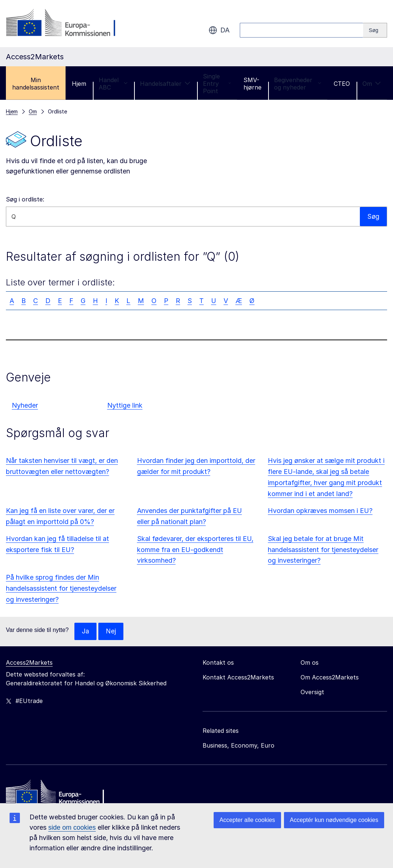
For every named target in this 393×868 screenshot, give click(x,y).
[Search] (375, 30)
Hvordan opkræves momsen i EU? (320, 511)
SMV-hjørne (252, 84)
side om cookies (72, 827)
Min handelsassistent (36, 84)
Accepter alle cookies (247, 820)
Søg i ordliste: (25, 199)
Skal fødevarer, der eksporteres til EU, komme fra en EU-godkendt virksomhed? (195, 550)
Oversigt (312, 692)
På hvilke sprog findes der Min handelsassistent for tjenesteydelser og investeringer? (61, 588)
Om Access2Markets (330, 678)
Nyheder (25, 405)
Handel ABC (113, 84)
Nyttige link (125, 405)
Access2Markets (29, 663)
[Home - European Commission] (59, 794)
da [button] (219, 30)
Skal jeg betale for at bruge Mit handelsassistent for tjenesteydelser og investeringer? (323, 550)
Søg (373, 216)
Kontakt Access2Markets (238, 678)
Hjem (79, 84)
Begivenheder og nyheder (298, 84)
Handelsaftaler (165, 84)
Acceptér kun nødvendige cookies (334, 820)
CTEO (342, 84)
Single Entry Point (217, 84)
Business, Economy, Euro (238, 746)
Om (372, 84)
